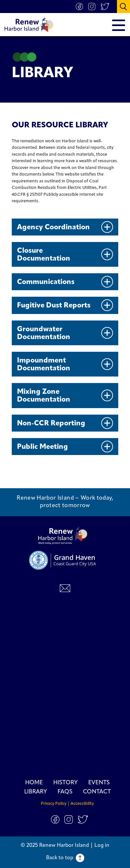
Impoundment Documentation (65, 365)
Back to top (65, 858)
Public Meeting (65, 447)
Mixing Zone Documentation (65, 396)
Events (99, 783)
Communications (65, 282)
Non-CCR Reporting (65, 423)
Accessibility (82, 804)
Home (34, 783)
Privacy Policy (54, 804)
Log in (102, 846)
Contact (97, 792)
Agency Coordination (65, 227)
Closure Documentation (65, 255)
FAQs (65, 792)
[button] (123, 7)
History (65, 783)
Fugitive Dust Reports (65, 305)
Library (36, 792)
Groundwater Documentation (65, 333)
